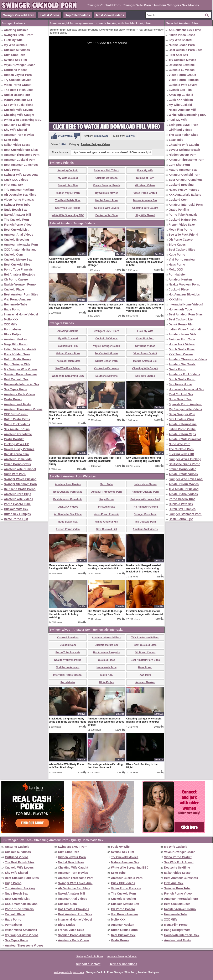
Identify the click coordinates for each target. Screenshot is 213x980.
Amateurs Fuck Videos (20, 394)
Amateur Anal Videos (19, 235)
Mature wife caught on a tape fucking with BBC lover (66, 567)
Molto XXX (11, 319)
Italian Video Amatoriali (20, 349)
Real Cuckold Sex (16, 379)
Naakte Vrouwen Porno (20, 284)
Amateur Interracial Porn (21, 245)
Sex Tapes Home (15, 389)
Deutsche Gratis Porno (20, 489)
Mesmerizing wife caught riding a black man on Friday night (145, 414)
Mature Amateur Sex (18, 100)
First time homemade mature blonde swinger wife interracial (144, 613)
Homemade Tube (16, 304)
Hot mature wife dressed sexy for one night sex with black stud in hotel (105, 308)
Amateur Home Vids (18, 459)
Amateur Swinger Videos (95, 144)
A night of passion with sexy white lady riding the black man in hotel (145, 262)
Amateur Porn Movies (19, 135)
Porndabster (12, 329)
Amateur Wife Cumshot (20, 469)
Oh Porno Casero (16, 279)
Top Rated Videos (78, 15)
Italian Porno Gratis (17, 464)
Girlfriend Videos (16, 70)
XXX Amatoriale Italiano (20, 250)
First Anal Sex (14, 185)
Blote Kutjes (12, 334)
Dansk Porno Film (16, 454)
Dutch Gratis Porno (17, 359)
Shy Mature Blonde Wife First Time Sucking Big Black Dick (144, 459)
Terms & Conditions (123, 964)
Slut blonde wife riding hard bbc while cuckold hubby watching (65, 614)
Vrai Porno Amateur (17, 299)
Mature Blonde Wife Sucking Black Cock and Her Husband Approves (66, 415)
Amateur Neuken (15, 339)
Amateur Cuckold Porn (20, 160)
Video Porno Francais (19, 200)
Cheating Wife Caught (19, 115)
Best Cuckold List (16, 230)
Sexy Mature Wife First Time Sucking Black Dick (104, 459)
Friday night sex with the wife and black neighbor (66, 306)
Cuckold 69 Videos (17, 50)
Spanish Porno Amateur (20, 374)
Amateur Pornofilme (18, 434)
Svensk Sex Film (15, 60)
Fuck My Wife (13, 40)
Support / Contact (88, 964)
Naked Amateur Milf (17, 215)
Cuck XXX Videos (16, 180)
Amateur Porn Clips (18, 494)
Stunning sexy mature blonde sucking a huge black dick (105, 567)
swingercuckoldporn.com (69, 972)
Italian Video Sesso (17, 145)
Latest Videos (50, 15)
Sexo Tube (11, 140)
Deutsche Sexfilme (17, 125)
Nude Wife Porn (15, 474)
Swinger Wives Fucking (20, 479)
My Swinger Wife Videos (21, 369)
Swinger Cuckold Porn (19, 15)
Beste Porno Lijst (16, 519)
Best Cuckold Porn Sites (21, 150)
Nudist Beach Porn (17, 95)
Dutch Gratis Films (17, 419)
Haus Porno (12, 309)
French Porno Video (18, 225)
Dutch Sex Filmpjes (17, 514)
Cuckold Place (14, 289)
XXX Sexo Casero (16, 414)
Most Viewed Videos (110, 15)
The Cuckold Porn (16, 220)
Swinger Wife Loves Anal (21, 175)
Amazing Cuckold (16, 30)
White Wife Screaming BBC (23, 120)
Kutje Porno (12, 170)
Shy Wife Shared (15, 130)
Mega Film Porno (16, 344)
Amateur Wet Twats (17, 404)
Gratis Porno (13, 399)
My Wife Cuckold (16, 45)
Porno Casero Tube (17, 504)
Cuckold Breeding (16, 240)
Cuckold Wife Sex (16, 509)
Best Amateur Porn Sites (21, 294)
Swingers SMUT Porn (19, 35)
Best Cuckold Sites (17, 264)
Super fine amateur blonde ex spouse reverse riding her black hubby (68, 461)
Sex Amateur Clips (17, 429)
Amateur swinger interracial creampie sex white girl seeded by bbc (106, 722)
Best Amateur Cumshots (21, 165)
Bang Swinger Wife (17, 364)
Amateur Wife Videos (19, 499)
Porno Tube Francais (18, 269)
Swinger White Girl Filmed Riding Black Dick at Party (103, 414)
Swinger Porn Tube (17, 205)
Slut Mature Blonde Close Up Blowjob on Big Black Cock (105, 613)
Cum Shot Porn (15, 55)
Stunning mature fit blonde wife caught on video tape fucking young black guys (145, 308)
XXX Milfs (11, 324)
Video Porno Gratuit (18, 85)
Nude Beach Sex (15, 210)
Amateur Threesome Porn (22, 155)
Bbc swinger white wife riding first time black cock (105, 766)
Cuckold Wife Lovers (18, 110)
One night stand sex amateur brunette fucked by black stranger (105, 262)
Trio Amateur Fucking (19, 190)
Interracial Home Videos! (21, 314)
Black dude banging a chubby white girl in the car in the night (67, 720)
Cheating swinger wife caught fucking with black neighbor (144, 720)
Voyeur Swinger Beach (20, 65)
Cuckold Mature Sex (18, 260)
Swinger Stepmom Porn (20, 484)
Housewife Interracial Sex (22, 384)
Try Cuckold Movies (18, 80)
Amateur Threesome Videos (23, 409)
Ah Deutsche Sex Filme (20, 195)
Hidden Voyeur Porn (18, 75)
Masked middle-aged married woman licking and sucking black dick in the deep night (143, 568)
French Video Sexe (17, 354)
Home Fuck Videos (17, 424)
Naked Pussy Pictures (19, 449)
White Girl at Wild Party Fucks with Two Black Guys (67, 766)
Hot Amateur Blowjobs (20, 274)
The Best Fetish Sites (19, 90)
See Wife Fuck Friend (19, 105)
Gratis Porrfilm (14, 439)
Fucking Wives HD (17, 444)
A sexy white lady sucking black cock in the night (64, 260)
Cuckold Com (13, 255)
